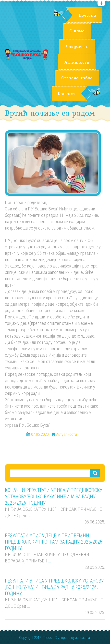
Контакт (67, 94)
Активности (77, 62)
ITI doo (47, 638)
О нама (77, 31)
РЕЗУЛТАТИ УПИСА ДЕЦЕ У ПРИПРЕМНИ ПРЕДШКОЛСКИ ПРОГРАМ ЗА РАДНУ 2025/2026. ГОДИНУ (54, 542)
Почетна (87, 15)
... (32, 516)
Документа (77, 47)
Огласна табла (77, 78)
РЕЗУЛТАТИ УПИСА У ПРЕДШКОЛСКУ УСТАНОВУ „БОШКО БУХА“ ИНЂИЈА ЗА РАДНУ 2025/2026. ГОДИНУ (54, 587)
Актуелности (67, 434)
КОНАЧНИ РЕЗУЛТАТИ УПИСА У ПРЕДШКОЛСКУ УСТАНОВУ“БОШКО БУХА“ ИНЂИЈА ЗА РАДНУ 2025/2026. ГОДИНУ (54, 497)
